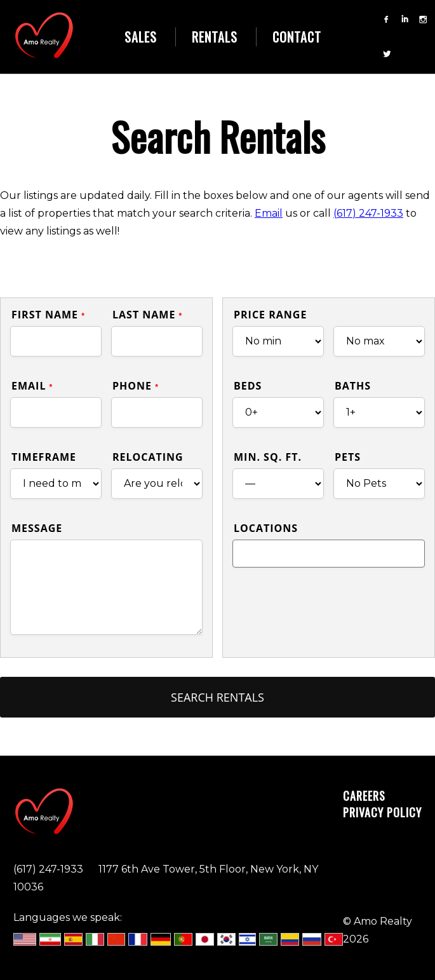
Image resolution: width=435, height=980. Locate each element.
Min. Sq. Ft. (268, 457)
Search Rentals (217, 697)
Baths (353, 386)
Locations (266, 528)
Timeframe (44, 457)
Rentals (215, 37)
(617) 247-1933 (368, 213)
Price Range (270, 315)
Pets (348, 457)
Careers (364, 796)
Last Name (147, 315)
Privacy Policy (382, 812)
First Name (48, 315)
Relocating (148, 457)
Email (269, 213)
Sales (141, 37)
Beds (248, 386)
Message (37, 528)
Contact (297, 37)
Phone (136, 386)
